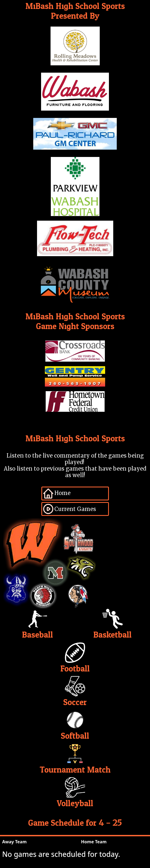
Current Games (69, 509)
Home (56, 494)
